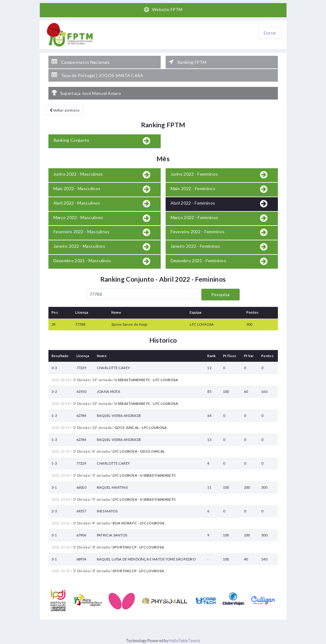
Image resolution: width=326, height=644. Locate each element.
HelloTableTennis (184, 641)
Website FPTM (163, 10)
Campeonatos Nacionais (81, 62)
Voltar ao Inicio (64, 110)
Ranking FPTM (188, 62)
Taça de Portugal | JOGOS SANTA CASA (97, 75)
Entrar (270, 33)
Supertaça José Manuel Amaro (86, 93)
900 (249, 324)
